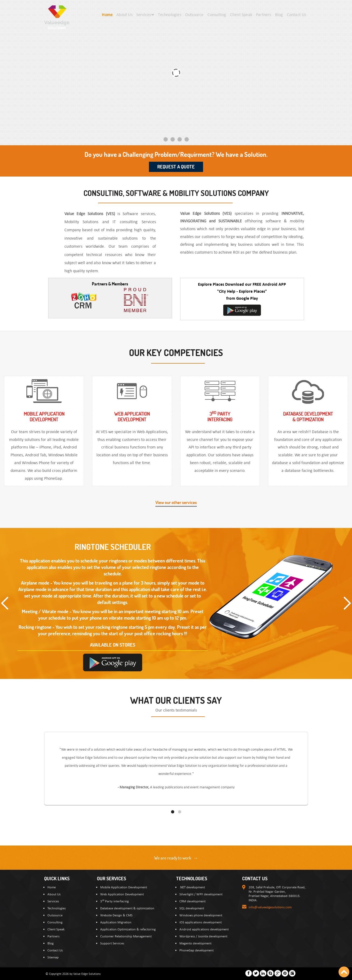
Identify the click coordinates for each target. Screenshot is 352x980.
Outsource (55, 915)
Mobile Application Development (124, 887)
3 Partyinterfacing (220, 417)
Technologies (57, 908)
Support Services (112, 943)
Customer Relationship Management (126, 936)
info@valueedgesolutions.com (270, 907)
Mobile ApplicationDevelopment (44, 417)
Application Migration (116, 922)
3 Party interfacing (114, 901)
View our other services (176, 502)
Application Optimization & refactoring (128, 929)
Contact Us (55, 950)
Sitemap (53, 957)
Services (53, 901)
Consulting (55, 922)
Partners (53, 936)
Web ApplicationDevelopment (132, 417)
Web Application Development (122, 894)
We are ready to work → (176, 858)
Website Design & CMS (116, 915)
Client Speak (56, 929)
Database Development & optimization (308, 417)
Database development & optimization (127, 908)
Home (52, 887)
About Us (54, 894)
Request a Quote (176, 167)
